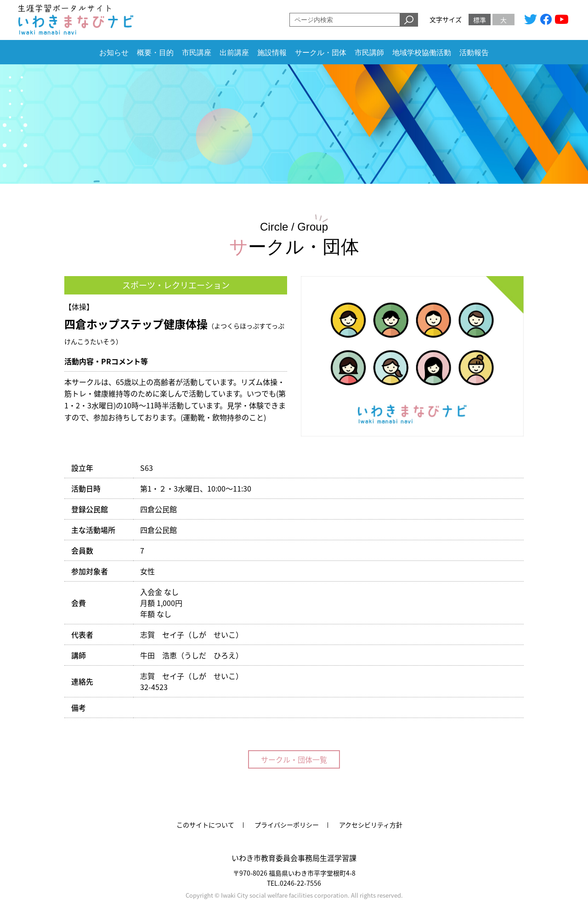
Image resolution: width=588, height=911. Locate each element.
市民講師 (369, 53)
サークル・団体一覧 (294, 759)
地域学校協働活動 (422, 53)
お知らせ (114, 53)
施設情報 (272, 53)
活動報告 (474, 53)
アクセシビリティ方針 (371, 825)
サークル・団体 (321, 53)
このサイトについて (205, 825)
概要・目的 (155, 53)
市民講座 (197, 53)
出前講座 (234, 53)
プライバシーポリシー (287, 825)
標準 (480, 20)
